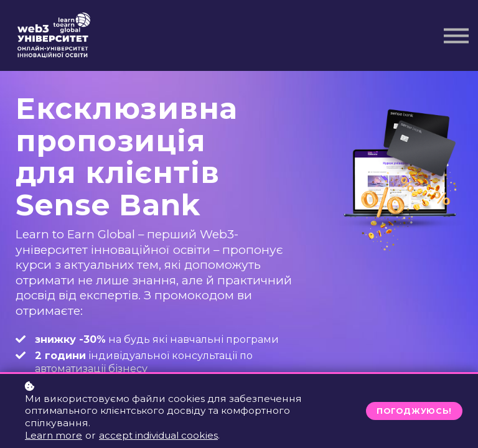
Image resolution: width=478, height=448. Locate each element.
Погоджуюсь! (414, 411)
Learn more (54, 435)
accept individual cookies (158, 435)
